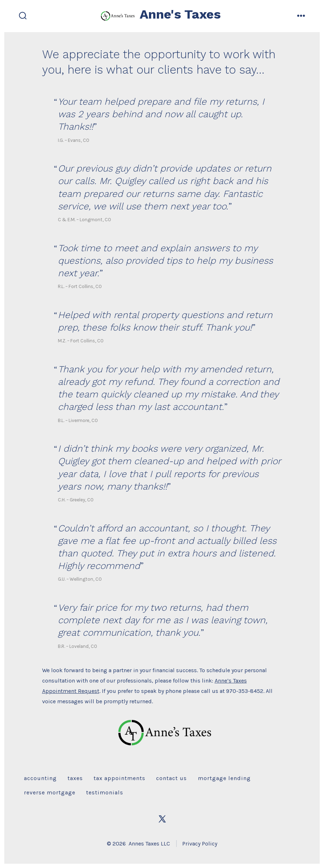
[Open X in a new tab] (162, 819)
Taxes (75, 778)
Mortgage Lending (224, 778)
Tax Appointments (119, 778)
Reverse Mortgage (50, 792)
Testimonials (105, 792)
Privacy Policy (200, 844)
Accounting (40, 778)
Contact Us (171, 778)
